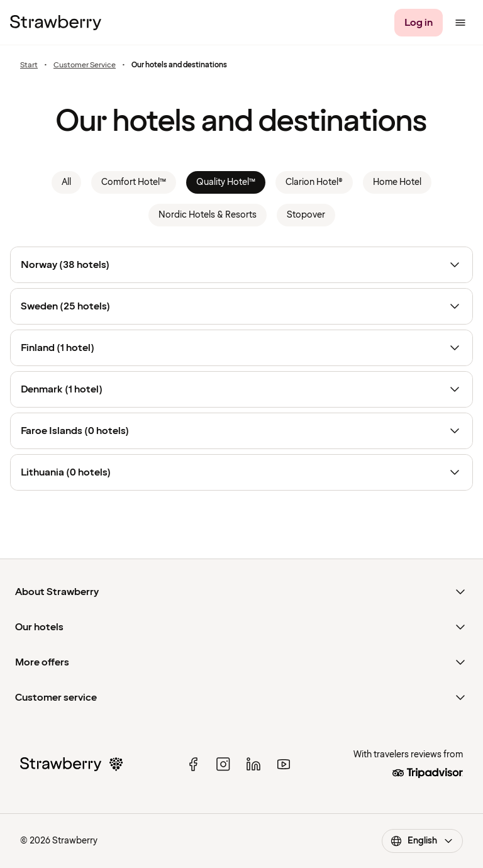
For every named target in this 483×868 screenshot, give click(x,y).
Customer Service (85, 65)
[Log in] (419, 23)
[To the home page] (56, 23)
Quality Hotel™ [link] (226, 182)
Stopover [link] (306, 215)
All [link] (66, 182)
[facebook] (193, 764)
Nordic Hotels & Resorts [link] (208, 215)
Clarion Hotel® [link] (314, 182)
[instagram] (223, 764)
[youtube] (284, 764)
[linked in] (253, 764)
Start (29, 65)
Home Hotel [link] (397, 182)
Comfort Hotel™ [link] (134, 182)
